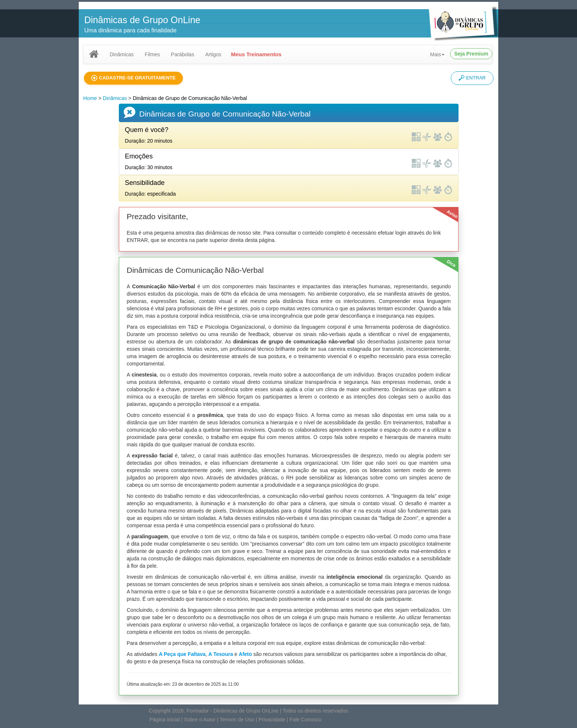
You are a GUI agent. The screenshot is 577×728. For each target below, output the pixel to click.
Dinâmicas (122, 54)
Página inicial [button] (165, 720)
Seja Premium (471, 54)
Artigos (213, 54)
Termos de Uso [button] (237, 720)
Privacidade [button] (272, 720)
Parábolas (183, 54)
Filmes (152, 54)
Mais (438, 54)
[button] (133, 78)
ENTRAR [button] (472, 78)
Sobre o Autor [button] (200, 720)
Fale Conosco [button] (305, 720)
